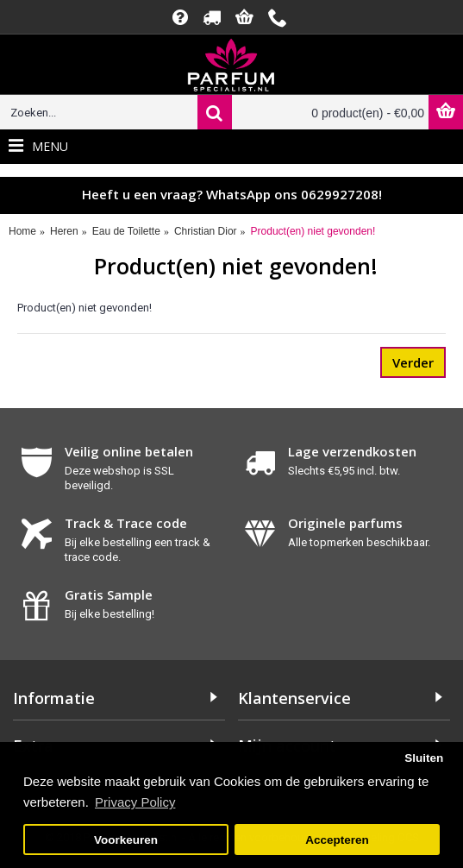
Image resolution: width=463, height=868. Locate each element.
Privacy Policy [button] (135, 802)
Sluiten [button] (424, 758)
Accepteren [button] (337, 840)
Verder (413, 362)
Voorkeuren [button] (126, 840)
